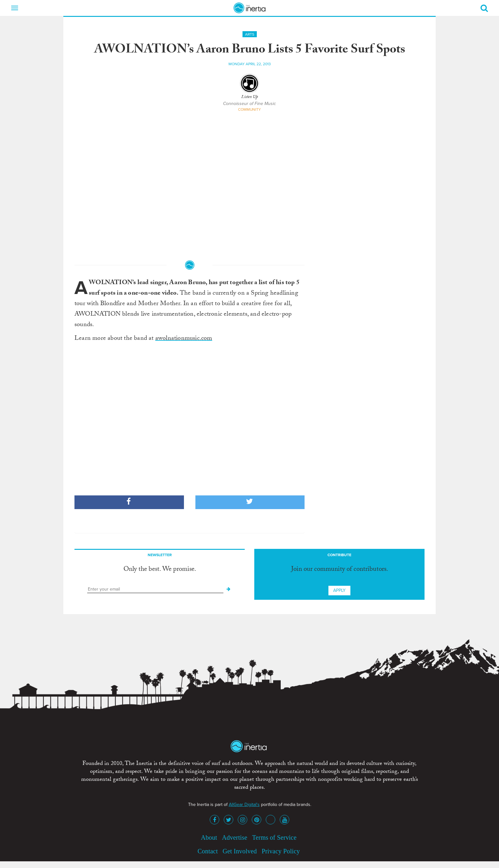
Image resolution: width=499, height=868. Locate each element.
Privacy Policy (281, 851)
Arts (250, 34)
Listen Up (250, 97)
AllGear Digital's (244, 805)
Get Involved (240, 851)
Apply (339, 590)
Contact (208, 851)
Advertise (235, 837)
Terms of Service (274, 837)
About (209, 837)
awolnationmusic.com (184, 339)
